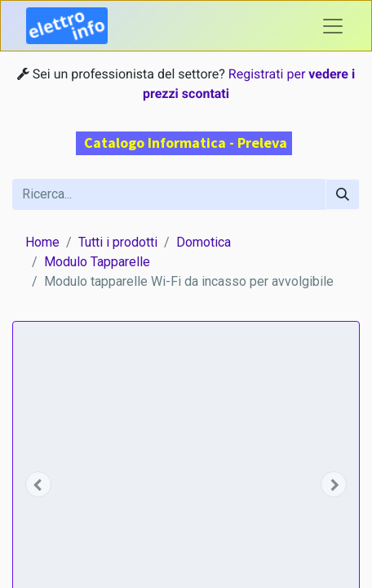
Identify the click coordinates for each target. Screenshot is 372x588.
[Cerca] (343, 194)
